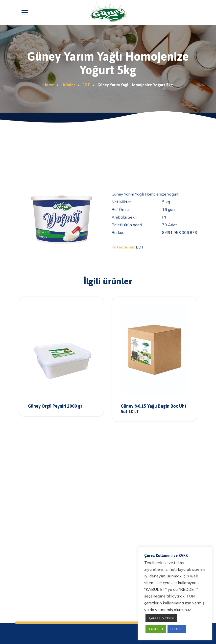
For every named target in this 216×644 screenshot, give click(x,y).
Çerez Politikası (161, 618)
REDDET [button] (177, 629)
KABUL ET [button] (156, 629)
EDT (140, 247)
